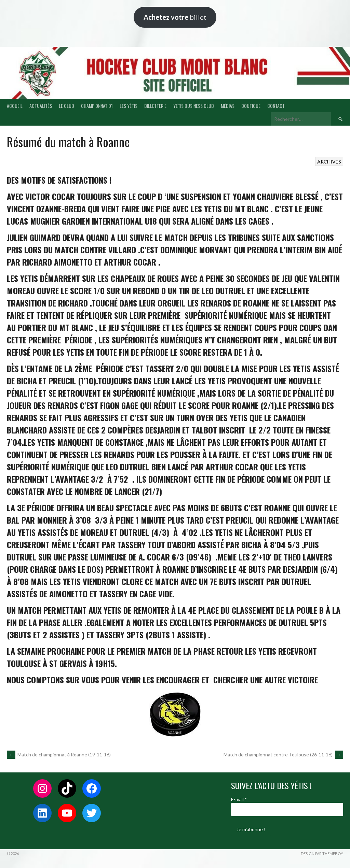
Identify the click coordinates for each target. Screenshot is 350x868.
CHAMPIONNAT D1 (97, 106)
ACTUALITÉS (41, 106)
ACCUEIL (15, 106)
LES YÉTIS (129, 106)
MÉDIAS (228, 106)
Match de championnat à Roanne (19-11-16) (59, 755)
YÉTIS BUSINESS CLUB (194, 106)
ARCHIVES (329, 162)
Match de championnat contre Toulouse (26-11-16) (283, 755)
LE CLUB (66, 106)
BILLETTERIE (155, 106)
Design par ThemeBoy (322, 853)
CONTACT (276, 106)
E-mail (239, 799)
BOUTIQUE (251, 106)
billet (175, 17)
